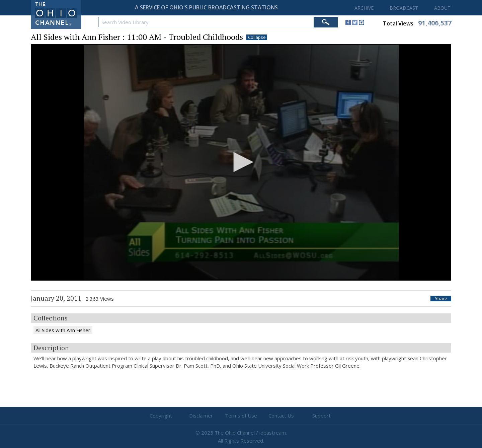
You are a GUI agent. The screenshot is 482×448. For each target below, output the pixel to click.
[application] (241, 163)
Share (441, 298)
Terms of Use (241, 416)
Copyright (161, 416)
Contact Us (281, 416)
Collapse (257, 37)
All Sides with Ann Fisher (63, 330)
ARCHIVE (364, 8)
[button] (241, 162)
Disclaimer (201, 416)
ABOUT (442, 8)
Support (322, 416)
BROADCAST (404, 8)
